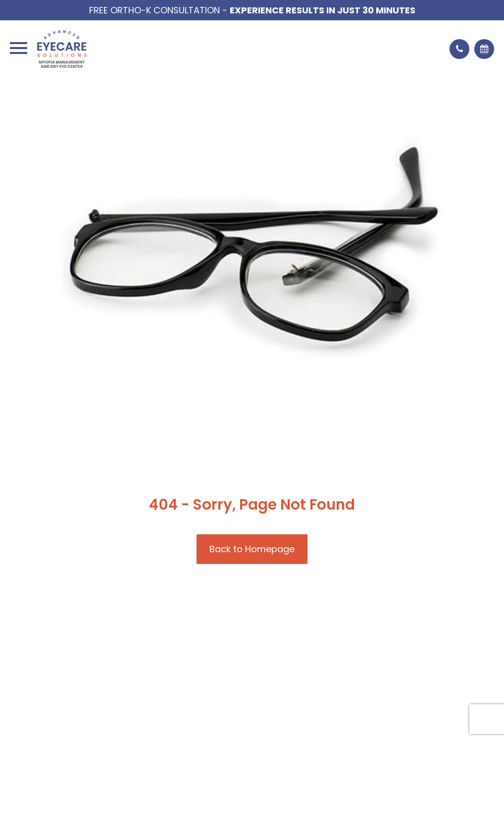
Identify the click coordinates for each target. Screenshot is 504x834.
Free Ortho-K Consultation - (252, 10)
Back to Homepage (252, 549)
